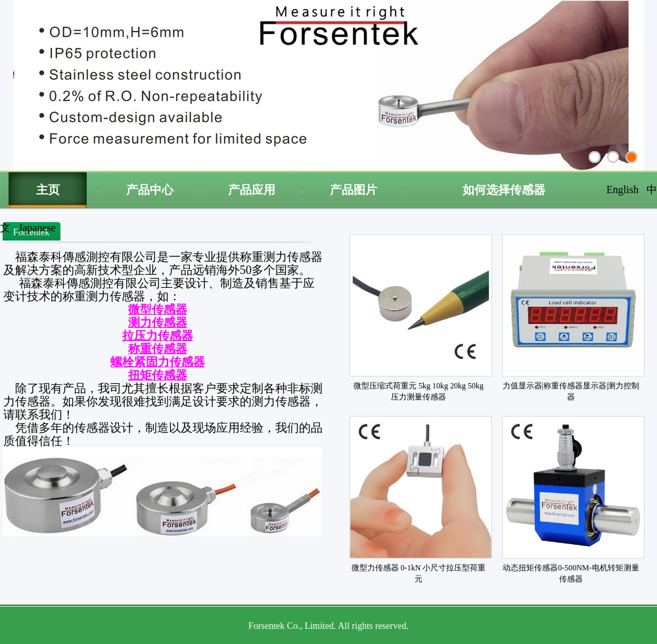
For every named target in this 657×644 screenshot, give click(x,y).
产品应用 (252, 190)
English (623, 190)
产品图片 (353, 190)
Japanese (37, 228)
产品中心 (150, 190)
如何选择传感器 (504, 190)
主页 (48, 190)
